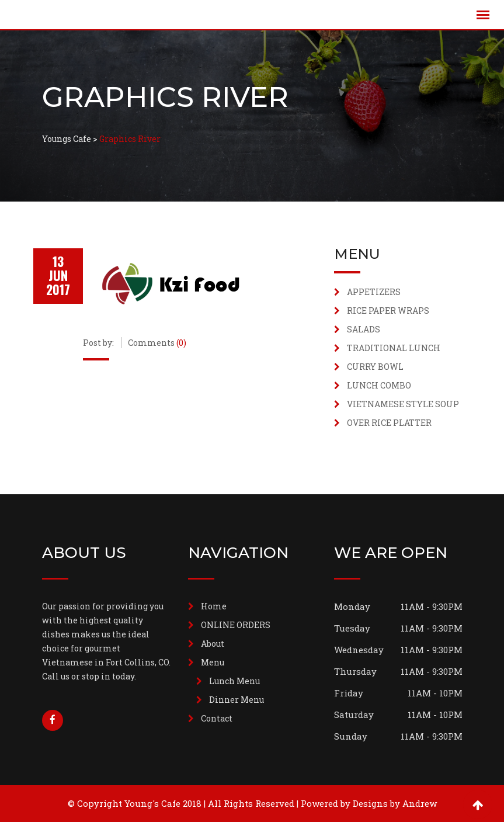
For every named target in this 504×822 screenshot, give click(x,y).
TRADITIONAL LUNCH (394, 348)
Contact (217, 718)
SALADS (364, 329)
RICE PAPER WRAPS (388, 311)
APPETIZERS (374, 292)
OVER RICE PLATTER (389, 423)
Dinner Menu (237, 700)
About (213, 644)
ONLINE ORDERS (236, 625)
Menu (213, 662)
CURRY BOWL (375, 367)
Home (214, 606)
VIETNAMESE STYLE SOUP (403, 404)
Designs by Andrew (395, 803)
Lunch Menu (234, 681)
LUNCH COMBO (379, 385)
